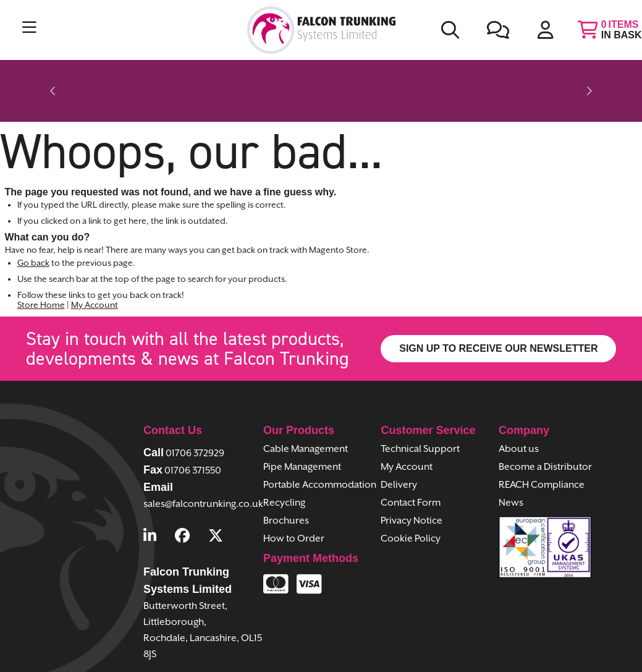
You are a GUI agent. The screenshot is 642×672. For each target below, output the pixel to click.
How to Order (294, 499)
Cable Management (306, 409)
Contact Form (411, 463)
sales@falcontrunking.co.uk (203, 463)
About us (519, 409)
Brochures (286, 481)
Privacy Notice (412, 481)
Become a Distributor (545, 427)
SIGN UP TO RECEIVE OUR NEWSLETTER (498, 308)
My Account (95, 265)
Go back (33, 223)
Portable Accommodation (320, 445)
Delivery (399, 445)
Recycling (284, 463)
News (511, 463)
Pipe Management (302, 427)
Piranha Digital (424, 654)
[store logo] (321, 30)
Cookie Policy (411, 499)
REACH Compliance (542, 445)
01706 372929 (195, 413)
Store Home (41, 265)
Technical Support (420, 409)
